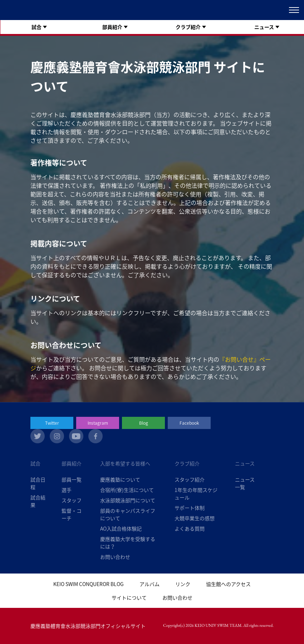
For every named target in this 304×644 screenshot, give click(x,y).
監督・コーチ (72, 514)
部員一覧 (72, 479)
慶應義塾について (120, 479)
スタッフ (72, 500)
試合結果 (38, 501)
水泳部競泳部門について (128, 500)
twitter (38, 436)
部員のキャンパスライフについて (128, 514)
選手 (67, 490)
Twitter (52, 423)
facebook (95, 436)
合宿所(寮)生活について (127, 490)
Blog (144, 423)
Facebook (189, 423)
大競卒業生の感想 (195, 518)
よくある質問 (190, 528)
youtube (76, 436)
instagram (57, 436)
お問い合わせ (115, 557)
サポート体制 (190, 508)
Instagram (98, 423)
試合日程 (38, 483)
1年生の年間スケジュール (196, 494)
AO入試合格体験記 (121, 528)
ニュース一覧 (245, 483)
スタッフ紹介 (190, 479)
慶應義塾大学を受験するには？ (128, 543)
